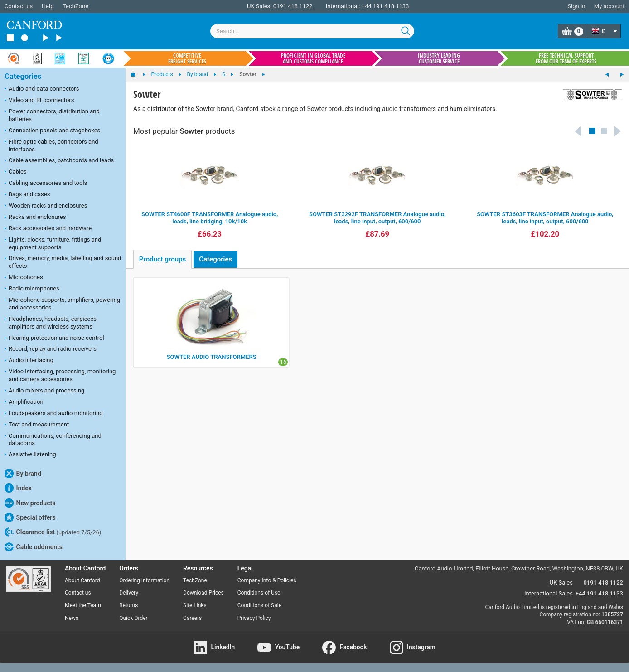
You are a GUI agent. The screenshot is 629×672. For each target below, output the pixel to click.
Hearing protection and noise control (54, 338)
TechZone (75, 6)
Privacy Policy (254, 618)
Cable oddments (34, 547)
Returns (128, 605)
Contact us (19, 6)
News (72, 618)
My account (609, 6)
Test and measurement (37, 425)
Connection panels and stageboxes (52, 131)
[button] (592, 131)
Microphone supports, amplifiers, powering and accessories (62, 304)
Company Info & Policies (267, 580)
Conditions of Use (259, 593)
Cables (16, 172)
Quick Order (133, 618)
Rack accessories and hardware (48, 229)
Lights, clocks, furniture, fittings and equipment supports (53, 243)
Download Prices (203, 593)
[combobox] (312, 31)
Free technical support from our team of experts (566, 58)
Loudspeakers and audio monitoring (54, 414)
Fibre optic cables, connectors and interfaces (51, 145)
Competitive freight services (187, 58)
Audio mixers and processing (44, 391)
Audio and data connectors (42, 89)
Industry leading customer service (439, 58)
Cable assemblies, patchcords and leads (59, 161)
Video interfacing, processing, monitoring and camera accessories (60, 375)
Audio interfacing (29, 361)
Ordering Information (144, 580)
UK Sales (561, 583)
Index (18, 488)
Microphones (24, 278)
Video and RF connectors (39, 101)
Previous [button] (578, 131)
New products (30, 503)
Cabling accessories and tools (46, 184)
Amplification (24, 402)
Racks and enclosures (35, 218)
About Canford (82, 580)
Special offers (30, 517)
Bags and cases (27, 195)
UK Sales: (259, 6)
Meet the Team (83, 605)
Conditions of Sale (259, 605)
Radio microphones (32, 289)
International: (343, 6)
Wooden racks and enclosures (46, 206)
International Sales (549, 593)
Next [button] (618, 131)
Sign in (576, 6)
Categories (23, 76)
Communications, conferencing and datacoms (53, 440)
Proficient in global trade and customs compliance (313, 58)
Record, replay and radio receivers (51, 349)
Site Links (195, 605)
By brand (23, 474)
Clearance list (53, 532)
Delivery (129, 593)
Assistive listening (30, 455)
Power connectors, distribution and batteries (52, 115)
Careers (192, 618)
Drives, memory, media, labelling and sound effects (63, 262)
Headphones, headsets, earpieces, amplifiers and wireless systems (51, 323)
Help (48, 6)
